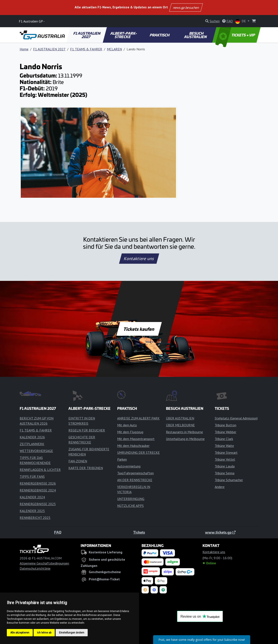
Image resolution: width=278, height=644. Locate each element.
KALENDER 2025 (32, 511)
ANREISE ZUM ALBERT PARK (138, 418)
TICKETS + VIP (236, 35)
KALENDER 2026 (32, 437)
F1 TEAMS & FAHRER (86, 49)
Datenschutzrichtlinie (35, 568)
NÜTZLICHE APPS (130, 506)
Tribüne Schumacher (229, 480)
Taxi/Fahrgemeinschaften (135, 473)
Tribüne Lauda (225, 466)
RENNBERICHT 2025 (35, 518)
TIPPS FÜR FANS (32, 476)
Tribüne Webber (226, 432)
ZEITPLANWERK (32, 444)
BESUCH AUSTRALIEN (196, 35)
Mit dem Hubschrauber (133, 446)
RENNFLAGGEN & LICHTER (40, 470)
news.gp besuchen (186, 7)
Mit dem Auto (127, 425)
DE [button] (241, 21)
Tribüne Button (226, 425)
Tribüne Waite (224, 446)
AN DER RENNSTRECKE (135, 480)
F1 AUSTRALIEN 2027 (87, 35)
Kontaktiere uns (139, 259)
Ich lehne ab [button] (44, 633)
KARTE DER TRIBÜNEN (86, 468)
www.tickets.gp (220, 532)
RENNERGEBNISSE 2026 (38, 483)
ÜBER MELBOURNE (180, 425)
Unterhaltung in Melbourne (185, 439)
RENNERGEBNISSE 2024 (38, 490)
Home (24, 49)
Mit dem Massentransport (136, 439)
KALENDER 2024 (32, 497)
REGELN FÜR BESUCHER (87, 430)
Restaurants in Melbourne (184, 432)
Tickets (139, 532)
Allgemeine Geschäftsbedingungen (44, 563)
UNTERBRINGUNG (131, 499)
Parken (122, 459)
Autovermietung (129, 466)
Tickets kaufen (139, 329)
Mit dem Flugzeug (130, 432)
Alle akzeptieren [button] (20, 633)
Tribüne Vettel (225, 459)
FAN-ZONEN (78, 461)
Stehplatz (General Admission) (236, 418)
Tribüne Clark (224, 439)
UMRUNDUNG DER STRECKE (138, 452)
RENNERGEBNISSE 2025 (38, 504)
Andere (220, 487)
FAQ (58, 532)
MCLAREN (114, 49)
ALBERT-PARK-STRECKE (124, 35)
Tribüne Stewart (226, 452)
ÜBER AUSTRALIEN (180, 418)
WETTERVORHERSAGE (36, 451)
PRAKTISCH (160, 35)
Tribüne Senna (225, 473)
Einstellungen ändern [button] (72, 633)
